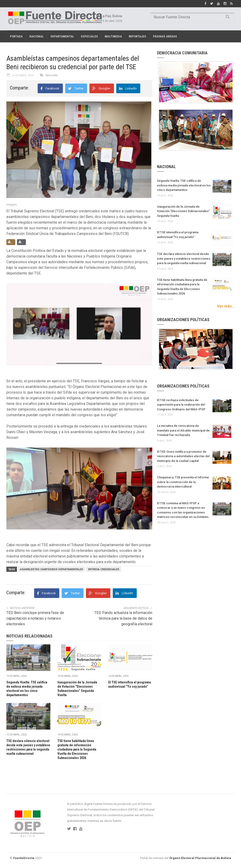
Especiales (89, 36)
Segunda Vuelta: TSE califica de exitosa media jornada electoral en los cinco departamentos (184, 185)
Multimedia (113, 36)
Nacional (37, 36)
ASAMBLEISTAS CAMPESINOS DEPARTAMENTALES (52, 569)
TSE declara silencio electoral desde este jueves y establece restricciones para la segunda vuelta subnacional (184, 258)
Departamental (62, 36)
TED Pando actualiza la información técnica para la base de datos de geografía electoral (123, 618)
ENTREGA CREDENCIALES (104, 569)
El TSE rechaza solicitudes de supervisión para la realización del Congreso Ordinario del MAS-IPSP (181, 405)
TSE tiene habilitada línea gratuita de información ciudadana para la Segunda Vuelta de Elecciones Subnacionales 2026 (77, 749)
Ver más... (226, 306)
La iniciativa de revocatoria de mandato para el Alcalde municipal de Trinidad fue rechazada (183, 430)
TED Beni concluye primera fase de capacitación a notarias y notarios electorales (35, 618)
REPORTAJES (137, 36)
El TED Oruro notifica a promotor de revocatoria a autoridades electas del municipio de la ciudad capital (183, 456)
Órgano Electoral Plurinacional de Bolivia (200, 858)
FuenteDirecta (24, 858)
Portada (16, 36)
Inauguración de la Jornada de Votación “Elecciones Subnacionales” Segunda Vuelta (183, 211)
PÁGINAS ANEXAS (165, 36)
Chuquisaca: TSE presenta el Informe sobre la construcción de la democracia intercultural (183, 482)
